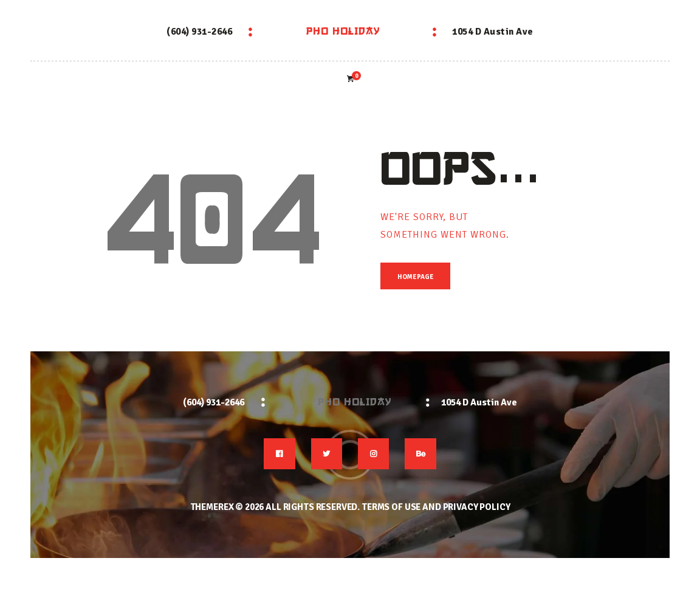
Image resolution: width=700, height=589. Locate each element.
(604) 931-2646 (199, 32)
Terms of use (391, 508)
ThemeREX (212, 508)
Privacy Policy (477, 508)
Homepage (416, 277)
